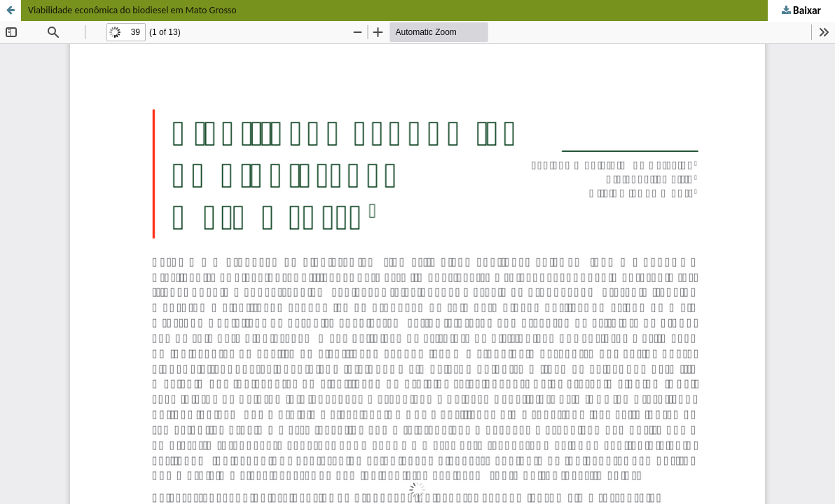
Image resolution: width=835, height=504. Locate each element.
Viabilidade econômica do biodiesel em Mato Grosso (132, 10)
